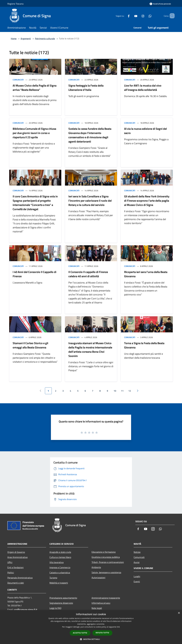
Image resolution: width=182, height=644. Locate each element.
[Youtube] (132, 16)
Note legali (97, 608)
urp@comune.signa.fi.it (26, 609)
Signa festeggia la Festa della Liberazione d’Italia (86, 88)
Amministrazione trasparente (106, 598)
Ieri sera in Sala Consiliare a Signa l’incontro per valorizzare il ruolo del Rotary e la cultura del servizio (90, 201)
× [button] (179, 613)
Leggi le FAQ (55, 608)
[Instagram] (139, 16)
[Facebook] (125, 16)
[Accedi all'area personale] (160, 4)
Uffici (10, 562)
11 (122, 391)
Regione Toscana (15, 4)
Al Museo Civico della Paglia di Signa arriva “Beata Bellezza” (35, 88)
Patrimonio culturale (45, 39)
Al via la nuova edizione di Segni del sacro (145, 131)
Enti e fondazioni (15, 567)
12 (130, 391)
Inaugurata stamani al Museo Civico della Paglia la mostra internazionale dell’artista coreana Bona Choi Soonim (90, 349)
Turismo (53, 578)
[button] (91, 639)
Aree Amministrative (17, 557)
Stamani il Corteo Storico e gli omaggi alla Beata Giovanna (30, 345)
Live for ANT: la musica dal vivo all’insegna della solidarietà (143, 88)
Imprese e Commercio (60, 567)
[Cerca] (171, 16)
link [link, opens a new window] (118, 627)
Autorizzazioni (98, 577)
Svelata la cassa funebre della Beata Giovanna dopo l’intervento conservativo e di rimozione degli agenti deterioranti (90, 135)
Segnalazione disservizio (61, 603)
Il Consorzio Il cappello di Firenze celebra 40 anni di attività (88, 274)
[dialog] (91, 627)
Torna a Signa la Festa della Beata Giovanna (144, 345)
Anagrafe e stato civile (60, 552)
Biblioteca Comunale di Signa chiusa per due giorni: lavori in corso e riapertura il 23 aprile (34, 133)
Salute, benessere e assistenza (106, 572)
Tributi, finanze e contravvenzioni (108, 562)
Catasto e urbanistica (60, 573)
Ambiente (96, 567)
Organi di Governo (16, 552)
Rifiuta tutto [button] (102, 633)
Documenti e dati (16, 583)
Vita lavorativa (57, 562)
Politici (11, 573)
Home (14, 39)
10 (115, 391)
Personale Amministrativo (20, 578)
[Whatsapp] (146, 16)
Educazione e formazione (104, 552)
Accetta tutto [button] (80, 633)
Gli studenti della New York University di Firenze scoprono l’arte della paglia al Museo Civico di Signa (147, 201)
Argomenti (26, 39)
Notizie (137, 552)
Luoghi (137, 576)
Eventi (137, 581)
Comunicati (18, 80)
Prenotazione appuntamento (63, 598)
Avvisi (137, 562)
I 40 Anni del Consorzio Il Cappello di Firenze (34, 274)
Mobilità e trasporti (59, 583)
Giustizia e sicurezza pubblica (106, 557)
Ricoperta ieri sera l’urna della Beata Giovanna (146, 274)
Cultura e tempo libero (60, 557)
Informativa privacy (101, 603)
